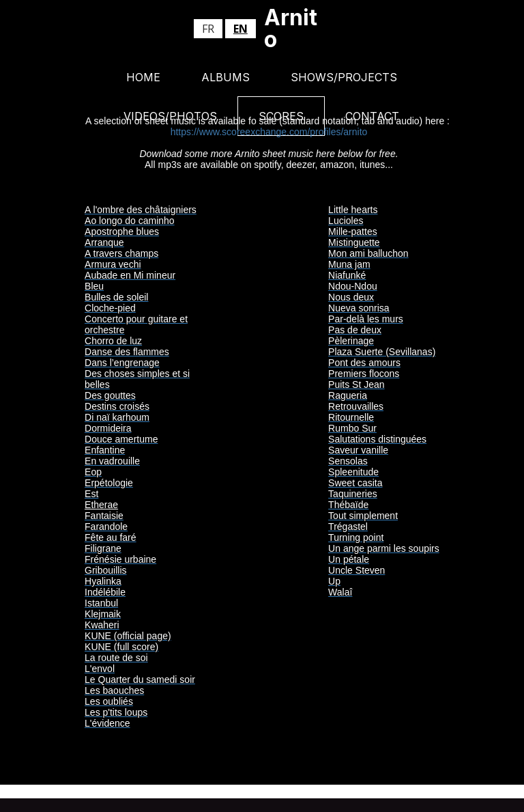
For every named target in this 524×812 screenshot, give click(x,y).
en (241, 29)
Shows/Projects (344, 77)
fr (208, 29)
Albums (225, 77)
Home (143, 77)
